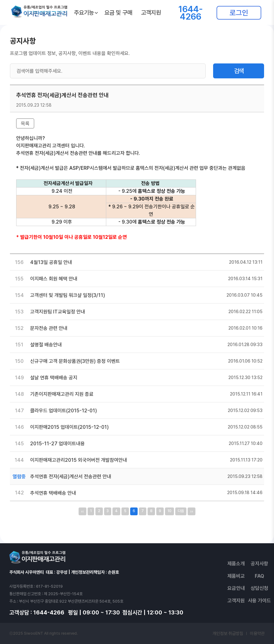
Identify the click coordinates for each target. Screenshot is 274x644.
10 (169, 511)
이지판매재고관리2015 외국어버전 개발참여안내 (79, 460)
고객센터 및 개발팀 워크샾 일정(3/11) (68, 295)
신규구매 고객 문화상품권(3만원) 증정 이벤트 (75, 361)
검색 (239, 71)
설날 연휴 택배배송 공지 (54, 378)
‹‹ (82, 511)
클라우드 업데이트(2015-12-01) (64, 411)
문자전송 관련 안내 (49, 328)
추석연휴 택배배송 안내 (53, 493)
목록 (25, 124)
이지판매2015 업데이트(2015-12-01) (69, 427)
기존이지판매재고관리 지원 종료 (62, 394)
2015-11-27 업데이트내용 (57, 444)
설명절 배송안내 (46, 345)
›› (192, 511)
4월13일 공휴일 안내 (51, 262)
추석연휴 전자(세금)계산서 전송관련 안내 (71, 477)
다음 (181, 511)
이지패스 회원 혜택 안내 (54, 279)
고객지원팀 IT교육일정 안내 (58, 312)
